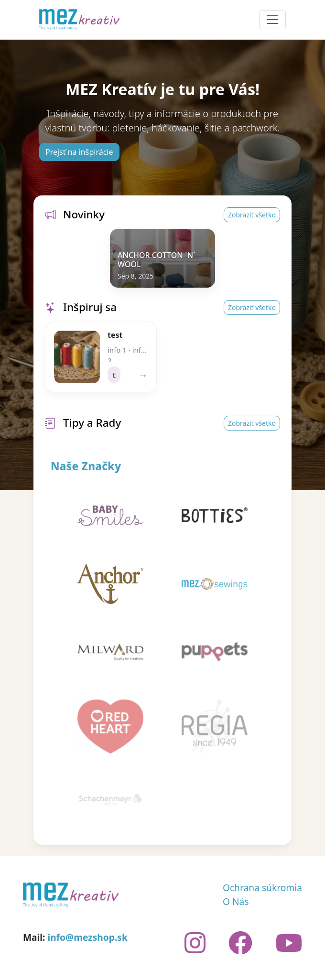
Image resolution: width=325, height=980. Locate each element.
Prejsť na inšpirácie (79, 152)
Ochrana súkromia (262, 888)
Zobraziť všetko (252, 215)
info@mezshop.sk (87, 937)
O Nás (236, 901)
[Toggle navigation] (272, 20)
